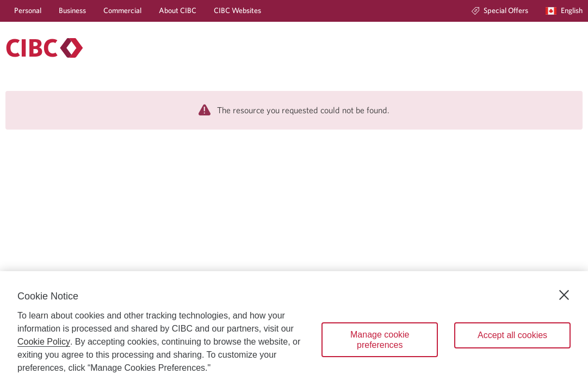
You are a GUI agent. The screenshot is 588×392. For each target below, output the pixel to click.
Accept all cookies (512, 335)
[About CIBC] (178, 11)
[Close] (564, 295)
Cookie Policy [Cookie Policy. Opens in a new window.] (44, 342)
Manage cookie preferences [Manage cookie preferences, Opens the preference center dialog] (380, 340)
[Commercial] (122, 11)
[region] (294, 332)
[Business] (72, 11)
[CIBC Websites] (237, 11)
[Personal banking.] (45, 48)
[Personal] (28, 11)
